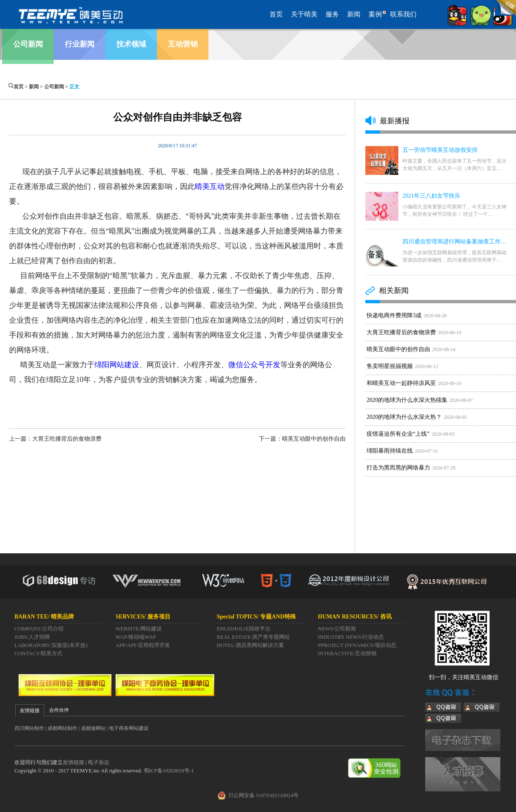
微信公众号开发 (254, 365)
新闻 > (37, 87)
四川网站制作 (29, 728)
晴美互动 (210, 186)
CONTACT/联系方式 (38, 653)
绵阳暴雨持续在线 (390, 451)
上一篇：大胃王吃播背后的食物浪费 (55, 439)
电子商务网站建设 (129, 728)
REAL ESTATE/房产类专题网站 (253, 637)
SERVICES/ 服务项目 (143, 617)
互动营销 (183, 44)
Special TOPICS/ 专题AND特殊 (256, 617)
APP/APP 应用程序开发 (143, 645)
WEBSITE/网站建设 (139, 629)
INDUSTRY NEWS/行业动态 (351, 637)
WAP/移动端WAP (136, 637)
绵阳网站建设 (117, 365)
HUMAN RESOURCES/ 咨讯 (355, 617)
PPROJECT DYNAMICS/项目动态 (357, 645)
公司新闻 (28, 44)
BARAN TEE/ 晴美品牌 (44, 617)
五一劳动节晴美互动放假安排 (440, 150)
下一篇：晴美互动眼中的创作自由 (302, 439)
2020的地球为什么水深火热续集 (407, 400)
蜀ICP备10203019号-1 (169, 771)
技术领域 (131, 44)
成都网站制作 (62, 728)
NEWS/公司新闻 (337, 629)
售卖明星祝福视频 (390, 366)
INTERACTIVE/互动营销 (347, 653)
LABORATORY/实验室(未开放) (51, 645)
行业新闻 (80, 44)
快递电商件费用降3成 (394, 315)
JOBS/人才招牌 (32, 637)
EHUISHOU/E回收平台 (244, 629)
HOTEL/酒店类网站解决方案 (250, 645)
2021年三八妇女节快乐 (431, 196)
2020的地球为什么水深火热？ (404, 417)
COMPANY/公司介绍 (39, 629)
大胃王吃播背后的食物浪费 (401, 332)
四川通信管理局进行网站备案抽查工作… (454, 242)
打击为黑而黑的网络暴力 (398, 468)
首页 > (21, 87)
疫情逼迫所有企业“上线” (398, 434)
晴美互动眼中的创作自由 (398, 349)
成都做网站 (93, 728)
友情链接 (73, 762)
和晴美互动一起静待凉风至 (401, 383)
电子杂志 (99, 762)
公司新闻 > (57, 87)
